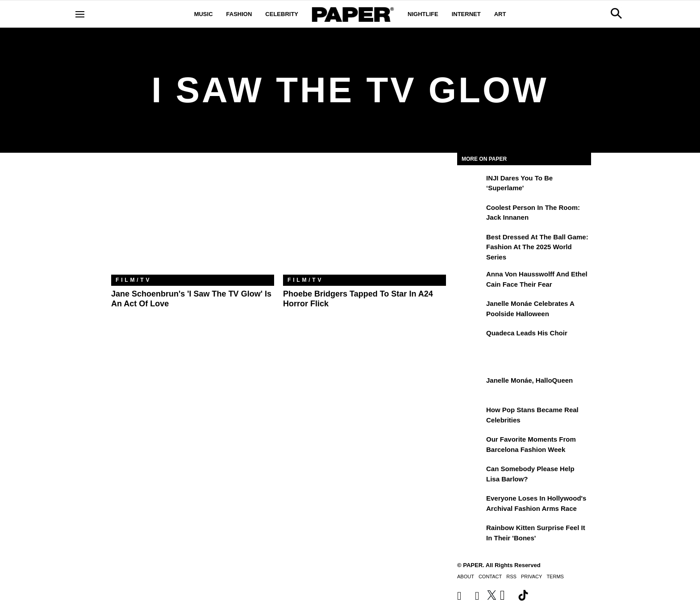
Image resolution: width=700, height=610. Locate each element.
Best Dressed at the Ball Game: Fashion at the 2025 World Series (537, 247)
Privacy (531, 577)
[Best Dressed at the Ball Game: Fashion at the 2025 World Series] (471, 243)
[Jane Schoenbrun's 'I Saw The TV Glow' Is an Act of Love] (193, 220)
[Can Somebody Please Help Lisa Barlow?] (471, 475)
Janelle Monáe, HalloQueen (529, 380)
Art (500, 14)
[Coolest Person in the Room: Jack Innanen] (471, 214)
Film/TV (133, 280)
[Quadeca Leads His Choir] (471, 339)
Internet (466, 14)
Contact (490, 577)
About (466, 577)
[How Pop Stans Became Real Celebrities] (471, 416)
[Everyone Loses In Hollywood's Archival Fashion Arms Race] (471, 505)
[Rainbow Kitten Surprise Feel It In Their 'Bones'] (471, 534)
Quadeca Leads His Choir (527, 333)
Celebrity (282, 14)
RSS (511, 577)
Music (204, 14)
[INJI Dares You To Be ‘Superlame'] (471, 184)
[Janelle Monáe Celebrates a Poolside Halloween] (471, 310)
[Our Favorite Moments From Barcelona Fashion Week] (471, 446)
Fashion (239, 14)
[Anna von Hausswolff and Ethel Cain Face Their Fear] (471, 280)
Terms (555, 577)
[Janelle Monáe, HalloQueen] (471, 387)
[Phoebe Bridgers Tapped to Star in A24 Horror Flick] (365, 220)
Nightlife (423, 14)
